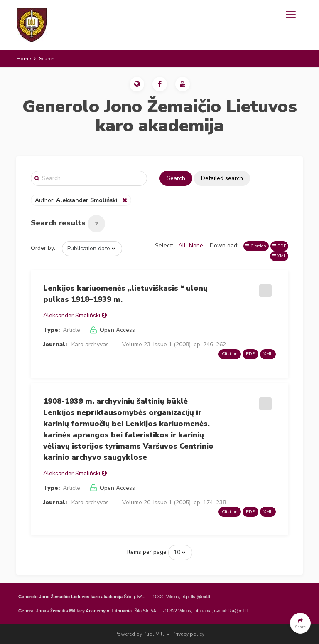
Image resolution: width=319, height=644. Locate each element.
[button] (137, 84)
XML (279, 256)
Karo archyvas (90, 344)
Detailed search (222, 178)
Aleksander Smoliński (72, 315)
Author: (77, 200)
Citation (256, 246)
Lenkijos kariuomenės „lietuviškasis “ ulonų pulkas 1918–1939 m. (125, 294)
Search (176, 178)
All (182, 246)
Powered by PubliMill (139, 634)
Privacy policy (188, 634)
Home (24, 59)
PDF (279, 246)
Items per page (147, 552)
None (196, 246)
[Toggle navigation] (291, 15)
